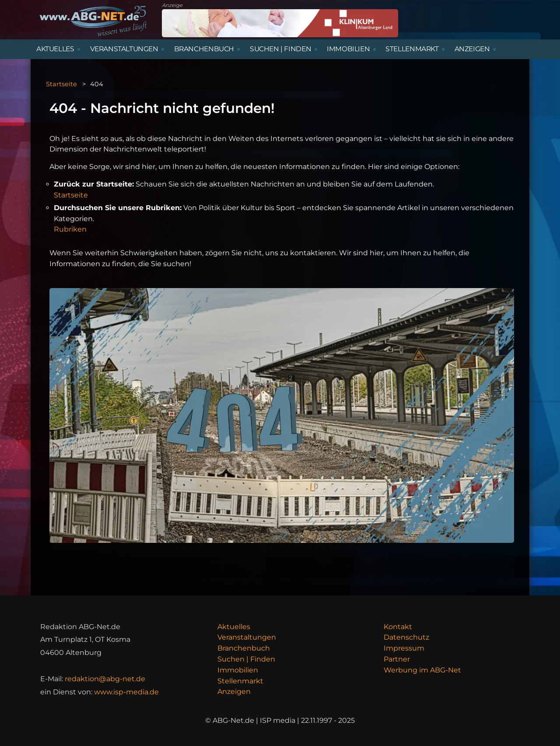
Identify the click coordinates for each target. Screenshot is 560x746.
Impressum (404, 648)
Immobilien (238, 670)
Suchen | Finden (246, 659)
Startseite (61, 84)
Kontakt (398, 627)
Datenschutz (406, 637)
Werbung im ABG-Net (422, 670)
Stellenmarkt (240, 681)
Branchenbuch (244, 648)
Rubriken (70, 229)
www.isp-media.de (126, 692)
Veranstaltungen (247, 637)
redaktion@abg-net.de (105, 679)
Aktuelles (234, 627)
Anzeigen (234, 691)
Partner (397, 659)
